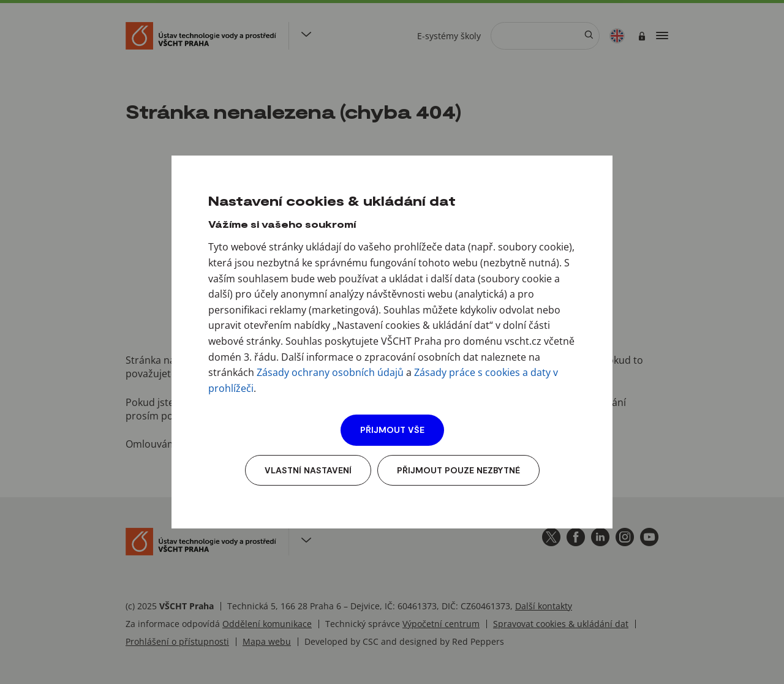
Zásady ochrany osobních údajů (330, 372)
